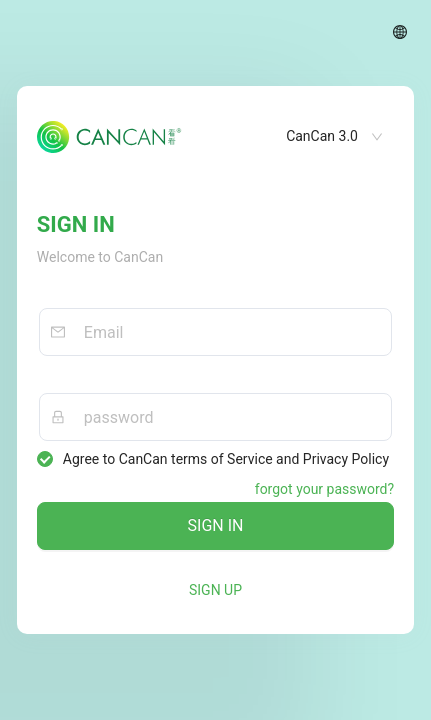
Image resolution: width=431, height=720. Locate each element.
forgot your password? (324, 489)
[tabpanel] (215, 360)
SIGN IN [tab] (76, 224)
